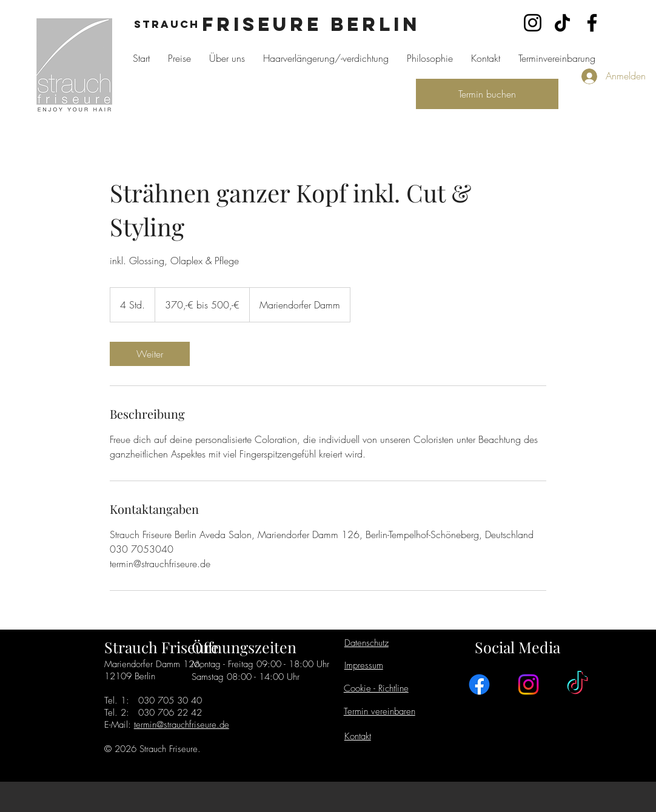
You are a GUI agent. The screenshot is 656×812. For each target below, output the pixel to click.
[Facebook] (592, 23)
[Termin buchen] (487, 94)
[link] (150, 354)
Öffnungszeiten (244, 647)
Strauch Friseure (162, 647)
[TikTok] (562, 23)
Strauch (167, 24)
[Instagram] (533, 23)
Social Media (517, 647)
